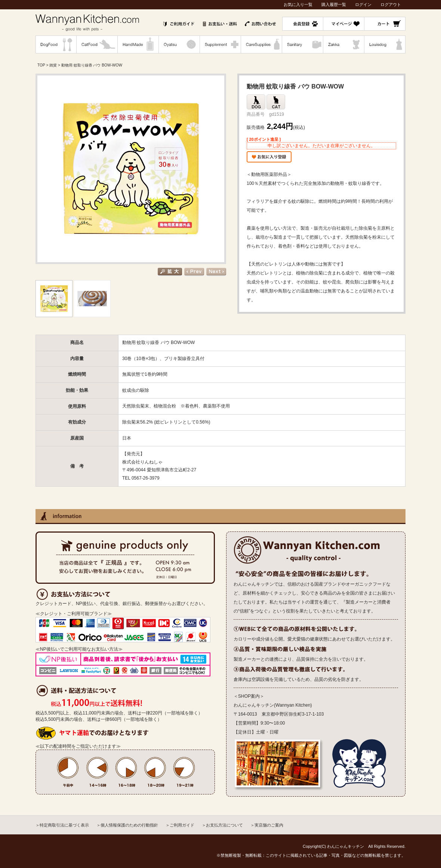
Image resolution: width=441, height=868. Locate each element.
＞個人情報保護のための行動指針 (127, 825)
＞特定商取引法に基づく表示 (62, 825)
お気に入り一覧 (298, 4)
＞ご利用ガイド (180, 825)
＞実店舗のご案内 (267, 825)
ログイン (363, 4)
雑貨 (53, 65)
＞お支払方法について (222, 825)
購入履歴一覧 (334, 4)
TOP (41, 65)
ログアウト (391, 4)
